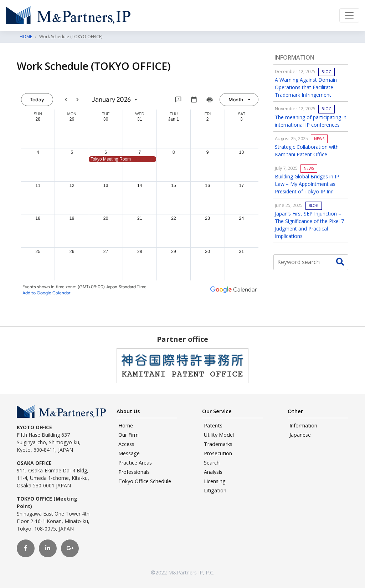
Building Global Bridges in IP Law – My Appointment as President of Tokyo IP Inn (307, 184)
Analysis (213, 472)
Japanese (300, 435)
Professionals (134, 472)
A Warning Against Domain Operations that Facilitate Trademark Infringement (306, 87)
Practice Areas (135, 463)
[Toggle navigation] (349, 15)
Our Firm (128, 435)
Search (212, 463)
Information (303, 425)
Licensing (215, 481)
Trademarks (218, 444)
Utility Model (219, 435)
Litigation (215, 490)
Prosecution (218, 453)
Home (126, 425)
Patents (213, 425)
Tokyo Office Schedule (145, 481)
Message (129, 453)
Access (126, 444)
